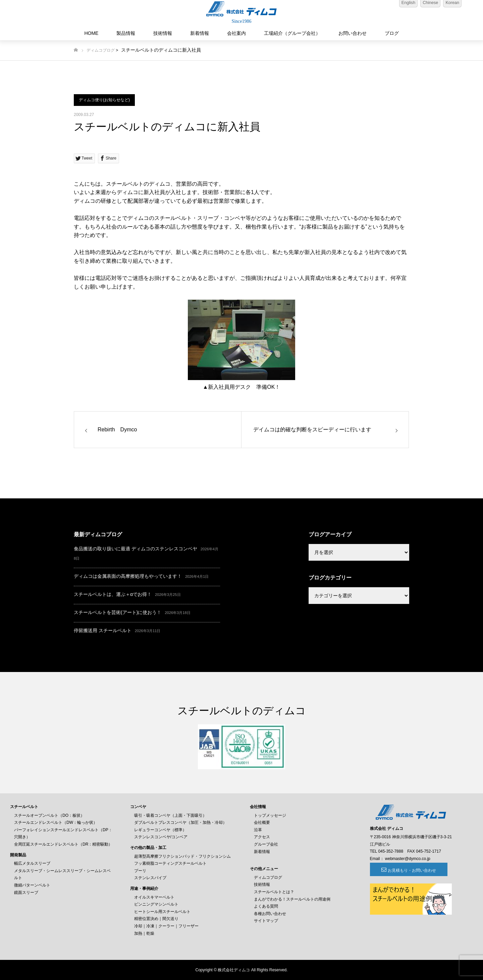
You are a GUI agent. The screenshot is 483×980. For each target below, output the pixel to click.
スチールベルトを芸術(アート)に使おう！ (118, 612)
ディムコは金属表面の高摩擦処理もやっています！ (128, 576)
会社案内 (236, 33)
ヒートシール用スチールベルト (162, 912)
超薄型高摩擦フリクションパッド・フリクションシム (182, 856)
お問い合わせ (353, 33)
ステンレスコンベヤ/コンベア (161, 837)
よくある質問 (266, 906)
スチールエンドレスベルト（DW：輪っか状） (56, 822)
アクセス (262, 837)
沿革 (258, 830)
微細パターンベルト (32, 885)
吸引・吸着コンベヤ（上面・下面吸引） (170, 815)
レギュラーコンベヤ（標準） (160, 830)
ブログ (392, 33)
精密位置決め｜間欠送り (156, 919)
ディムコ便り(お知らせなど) (104, 100)
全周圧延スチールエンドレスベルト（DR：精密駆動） (63, 844)
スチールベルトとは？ (274, 892)
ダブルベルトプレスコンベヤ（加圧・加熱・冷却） (180, 822)
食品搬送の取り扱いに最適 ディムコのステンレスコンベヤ (136, 549)
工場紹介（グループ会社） (292, 33)
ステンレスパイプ (150, 878)
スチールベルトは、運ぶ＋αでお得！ (113, 594)
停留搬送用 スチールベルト (103, 630)
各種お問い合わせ (270, 914)
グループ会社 (266, 844)
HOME (91, 33)
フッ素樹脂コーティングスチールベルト (170, 863)
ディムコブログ (101, 50)
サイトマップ (266, 921)
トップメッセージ (270, 815)
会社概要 (262, 822)
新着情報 (200, 33)
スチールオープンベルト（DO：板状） (49, 815)
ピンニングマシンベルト (156, 904)
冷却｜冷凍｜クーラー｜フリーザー (166, 926)
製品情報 (126, 33)
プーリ (140, 871)
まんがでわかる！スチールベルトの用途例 (292, 899)
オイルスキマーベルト (154, 897)
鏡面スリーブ (26, 893)
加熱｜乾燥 (144, 933)
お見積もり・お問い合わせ (407, 870)
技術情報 (163, 33)
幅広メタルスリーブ (32, 863)
